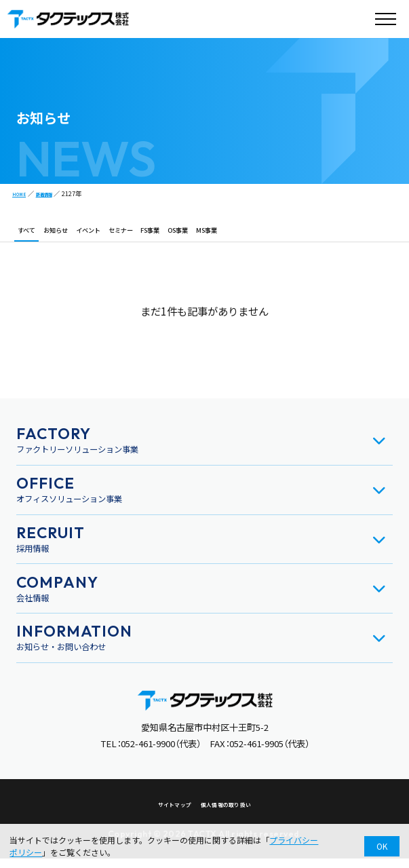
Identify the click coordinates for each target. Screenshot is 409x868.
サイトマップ (165, 814)
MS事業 (287, 235)
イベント (119, 235)
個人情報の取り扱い (232, 814)
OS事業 (246, 235)
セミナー (165, 235)
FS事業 (207, 235)
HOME (22, 193)
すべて (32, 235)
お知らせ (73, 235)
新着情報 (54, 193)
